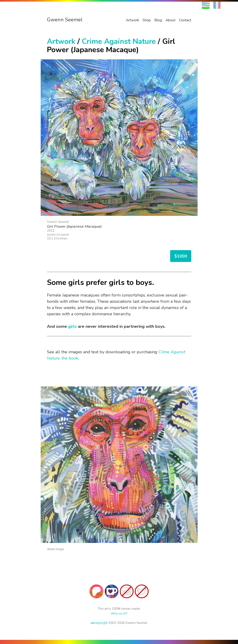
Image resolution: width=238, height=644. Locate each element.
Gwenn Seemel (65, 20)
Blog (158, 20)
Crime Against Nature (119, 41)
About (170, 20)
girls (72, 326)
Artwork (132, 20)
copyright (99, 623)
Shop (147, 20)
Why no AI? (119, 614)
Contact (185, 20)
